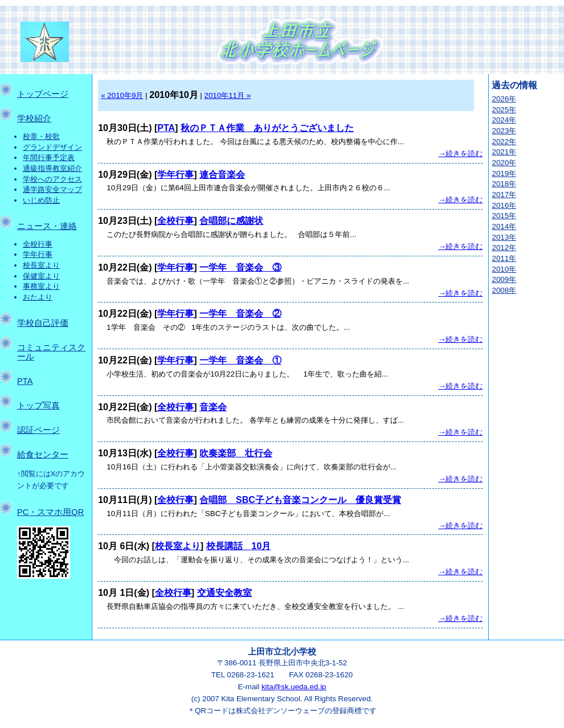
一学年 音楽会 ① (240, 360)
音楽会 (213, 407)
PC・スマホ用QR (50, 512)
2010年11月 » (228, 95)
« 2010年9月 (122, 95)
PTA (25, 381)
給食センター (43, 455)
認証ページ (38, 430)
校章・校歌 (41, 136)
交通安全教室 (224, 593)
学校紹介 (34, 118)
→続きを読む (460, 154)
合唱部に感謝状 (231, 221)
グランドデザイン (52, 147)
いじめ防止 (41, 200)
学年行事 (38, 254)
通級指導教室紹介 (52, 168)
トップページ (43, 94)
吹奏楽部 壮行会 (236, 453)
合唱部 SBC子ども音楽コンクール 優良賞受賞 (300, 500)
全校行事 (38, 244)
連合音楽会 (222, 175)
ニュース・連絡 (47, 226)
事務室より (41, 286)
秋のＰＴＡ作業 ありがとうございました (267, 128)
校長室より (41, 265)
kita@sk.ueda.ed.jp (294, 687)
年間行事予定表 (49, 158)
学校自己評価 (43, 323)
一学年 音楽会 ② (240, 314)
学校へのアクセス (52, 179)
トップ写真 (38, 406)
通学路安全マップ (52, 189)
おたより (38, 297)
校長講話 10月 (239, 546)
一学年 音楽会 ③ (240, 267)
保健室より (41, 276)
